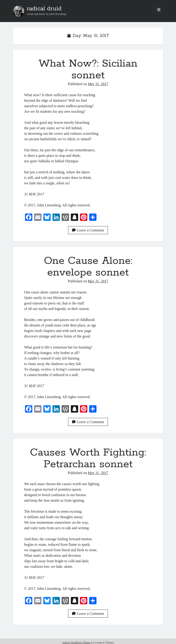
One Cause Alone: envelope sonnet (88, 267)
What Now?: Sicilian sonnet (88, 69)
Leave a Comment (88, 230)
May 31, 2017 (98, 84)
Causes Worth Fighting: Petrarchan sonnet (88, 458)
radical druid (44, 9)
